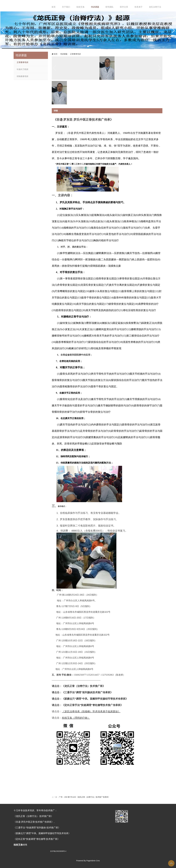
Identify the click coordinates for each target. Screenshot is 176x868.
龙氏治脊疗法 (155, 7)
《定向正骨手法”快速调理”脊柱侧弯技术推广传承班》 (92, 705)
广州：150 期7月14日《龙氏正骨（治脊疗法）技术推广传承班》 (84, 797)
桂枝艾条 (80, 7)
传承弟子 (138, 7)
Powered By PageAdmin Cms (88, 861)
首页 (54, 7)
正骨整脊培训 (23, 62)
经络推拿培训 (23, 76)
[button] (88, 46)
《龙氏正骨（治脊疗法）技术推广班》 (84, 686)
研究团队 (109, 7)
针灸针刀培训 (23, 69)
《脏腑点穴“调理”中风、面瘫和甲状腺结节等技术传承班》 (95, 699)
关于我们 (66, 7)
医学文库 (124, 7)
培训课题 (95, 7)
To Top (171, 863)
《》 (87, 692)
